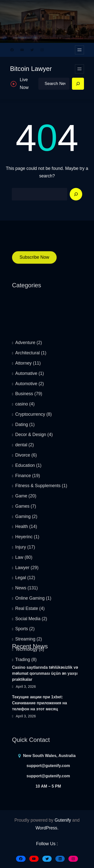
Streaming (25, 753)
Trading (23, 774)
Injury (21, 661)
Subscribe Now (34, 262)
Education (25, 580)
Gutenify (63, 820)
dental (21, 559)
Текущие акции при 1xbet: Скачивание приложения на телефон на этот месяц (39, 722)
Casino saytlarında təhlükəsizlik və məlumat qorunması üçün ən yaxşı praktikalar (45, 693)
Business (24, 508)
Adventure (25, 457)
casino (22, 518)
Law (19, 672)
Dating (22, 539)
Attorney (24, 477)
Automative (26, 488)
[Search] (78, 84)
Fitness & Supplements (38, 600)
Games (22, 620)
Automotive (26, 498)
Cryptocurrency (30, 528)
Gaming (23, 631)
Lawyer (22, 682)
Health (22, 641)
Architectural (28, 467)
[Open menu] (79, 50)
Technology (26, 764)
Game (21, 610)
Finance (23, 590)
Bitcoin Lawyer (31, 69)
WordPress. (47, 828)
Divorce (23, 569)
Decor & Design (31, 549)
